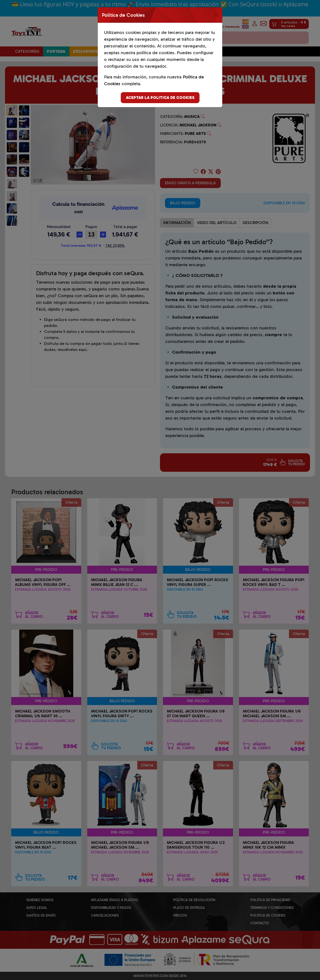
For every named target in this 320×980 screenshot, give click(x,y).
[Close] (216, 15)
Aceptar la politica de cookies (160, 98)
